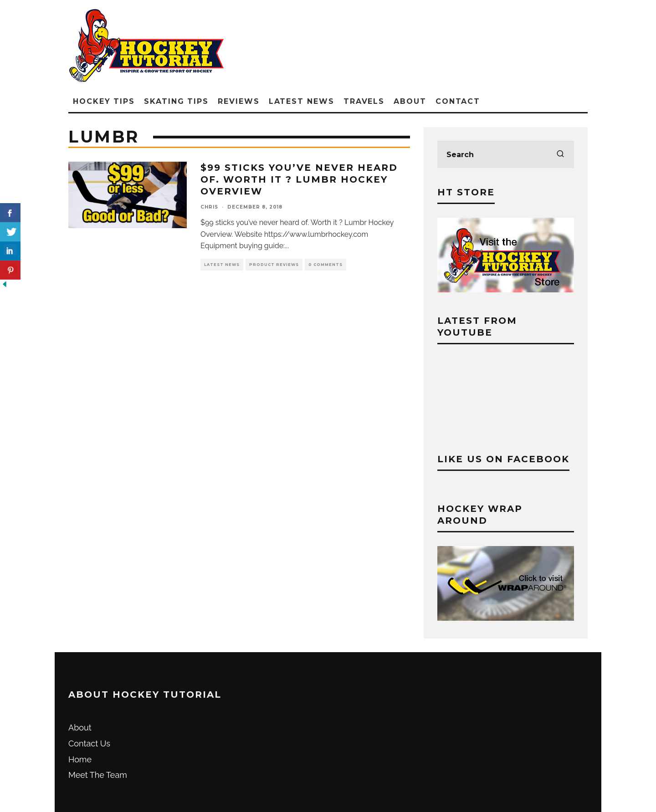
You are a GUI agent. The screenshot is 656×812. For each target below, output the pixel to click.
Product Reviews (274, 265)
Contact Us (89, 743)
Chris (209, 207)
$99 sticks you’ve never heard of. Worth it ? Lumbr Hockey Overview (299, 179)
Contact (458, 101)
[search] (560, 154)
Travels (364, 101)
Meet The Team (98, 775)
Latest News (302, 101)
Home (80, 759)
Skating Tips (176, 101)
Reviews (238, 101)
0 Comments (325, 265)
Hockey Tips (104, 101)
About (410, 101)
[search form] (506, 154)
